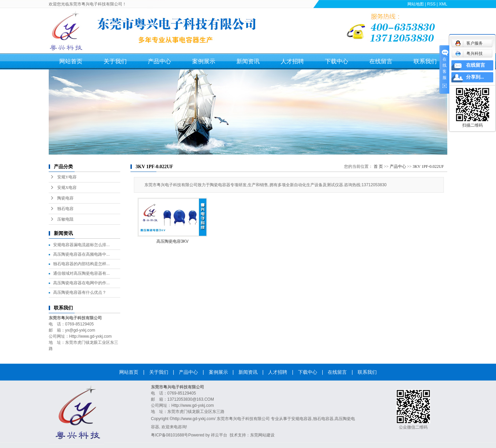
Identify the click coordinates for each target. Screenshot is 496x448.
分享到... (475, 77)
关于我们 (115, 61)
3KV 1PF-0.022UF (428, 166)
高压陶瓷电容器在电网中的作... (81, 283)
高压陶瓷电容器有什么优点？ (80, 292)
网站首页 (71, 61)
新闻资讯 (248, 61)
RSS (431, 4)
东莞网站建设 (262, 435)
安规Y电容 (67, 177)
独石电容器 (323, 419)
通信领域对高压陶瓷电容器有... (81, 273)
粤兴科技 (469, 53)
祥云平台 (219, 435)
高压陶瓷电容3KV (173, 241)
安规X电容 (67, 188)
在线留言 (381, 61)
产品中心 (159, 61)
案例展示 (204, 61)
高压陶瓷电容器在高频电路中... (81, 254)
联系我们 (425, 61)
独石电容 (65, 209)
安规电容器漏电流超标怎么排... (81, 245)
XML (443, 4)
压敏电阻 (65, 219)
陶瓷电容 (65, 198)
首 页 (378, 166)
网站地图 (416, 4)
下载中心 (337, 61)
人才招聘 (292, 61)
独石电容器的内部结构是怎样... (81, 264)
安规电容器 (301, 419)
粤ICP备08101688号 (169, 435)
